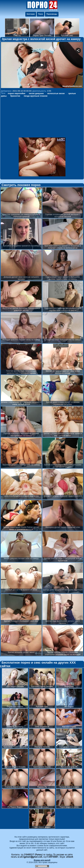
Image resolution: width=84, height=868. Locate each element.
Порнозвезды (52, 14)
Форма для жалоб (42, 860)
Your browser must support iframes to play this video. (42, 65)
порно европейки (17, 93)
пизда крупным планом (36, 96)
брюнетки (15, 96)
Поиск (41, 14)
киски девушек (36, 93)
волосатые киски (56, 93)
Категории (31, 14)
